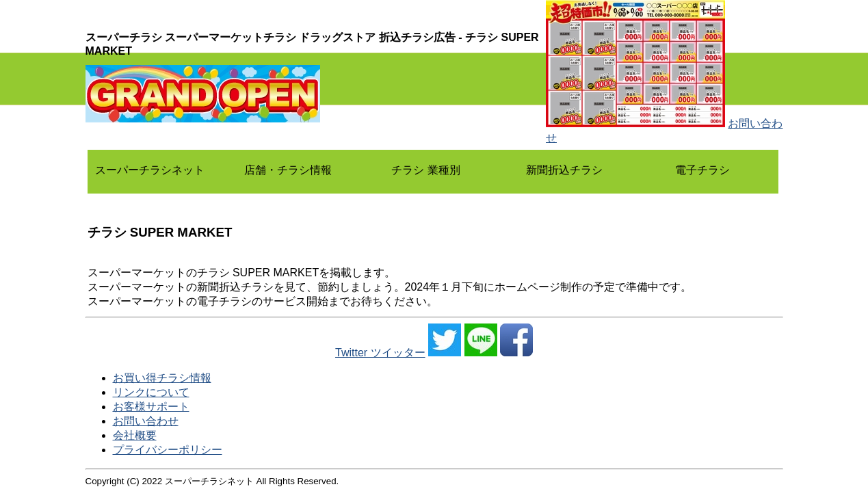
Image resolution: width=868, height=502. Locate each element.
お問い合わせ (146, 421)
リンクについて (151, 392)
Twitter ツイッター (380, 353)
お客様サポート (151, 407)
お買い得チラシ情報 (162, 378)
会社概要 (135, 435)
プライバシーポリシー (168, 450)
